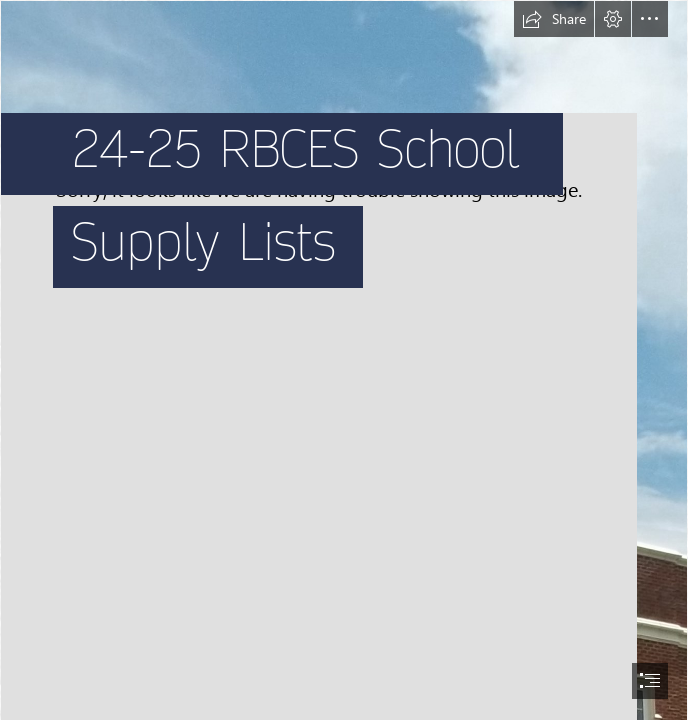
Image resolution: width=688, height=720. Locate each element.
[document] (344, 360)
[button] (554, 19)
